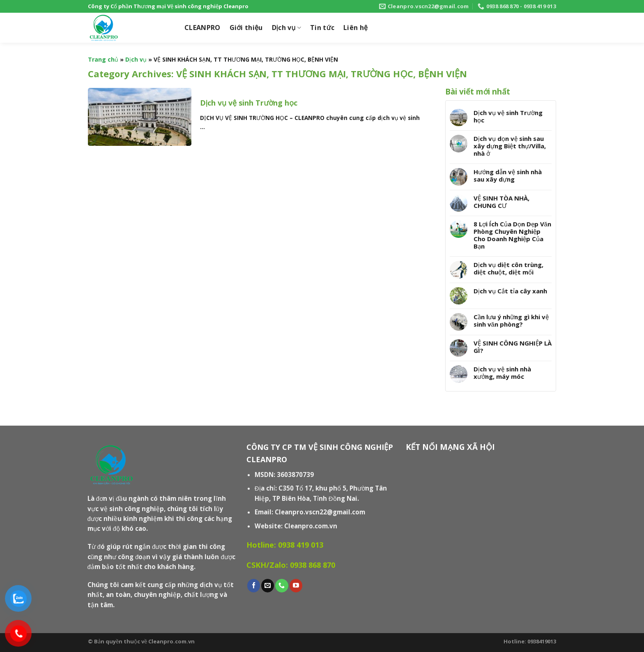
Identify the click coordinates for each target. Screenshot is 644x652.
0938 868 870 (313, 565)
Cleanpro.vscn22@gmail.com (320, 512)
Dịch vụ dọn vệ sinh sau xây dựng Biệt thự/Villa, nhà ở (510, 146)
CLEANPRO (202, 28)
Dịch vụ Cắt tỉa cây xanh (510, 291)
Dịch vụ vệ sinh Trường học (508, 116)
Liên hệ (355, 28)
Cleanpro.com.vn (311, 526)
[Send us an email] (268, 585)
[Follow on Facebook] (254, 585)
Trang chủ (103, 59)
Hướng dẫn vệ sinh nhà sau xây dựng (508, 175)
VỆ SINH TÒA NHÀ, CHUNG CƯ (501, 202)
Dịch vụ (287, 28)
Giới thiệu (246, 28)
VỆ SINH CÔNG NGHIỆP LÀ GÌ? (513, 347)
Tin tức (322, 28)
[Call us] (282, 585)
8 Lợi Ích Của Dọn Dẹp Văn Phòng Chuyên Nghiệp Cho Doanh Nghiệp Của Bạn (512, 235)
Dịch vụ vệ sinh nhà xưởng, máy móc (502, 373)
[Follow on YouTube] (296, 585)
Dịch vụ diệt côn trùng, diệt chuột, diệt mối (508, 268)
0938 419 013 (301, 545)
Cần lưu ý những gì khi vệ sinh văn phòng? (511, 320)
